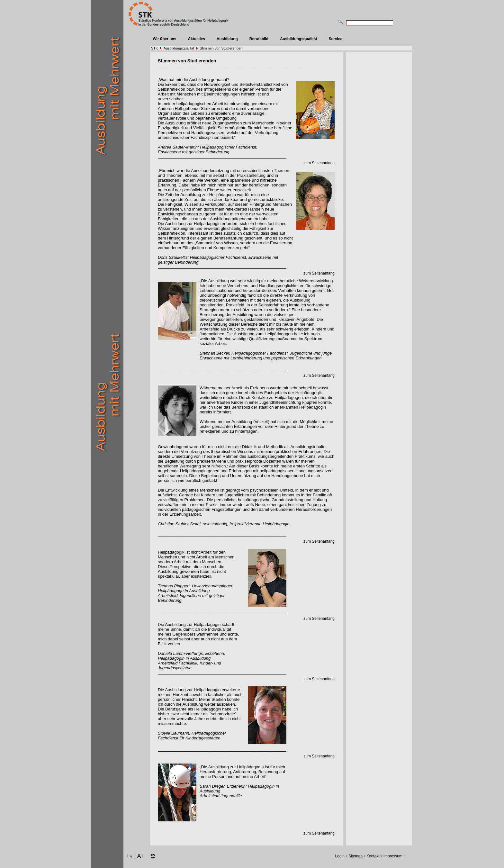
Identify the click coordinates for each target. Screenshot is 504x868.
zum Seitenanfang (319, 163)
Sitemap (355, 856)
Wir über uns (164, 39)
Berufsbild (259, 39)
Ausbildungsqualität (298, 39)
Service (336, 39)
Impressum (393, 856)
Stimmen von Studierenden (221, 48)
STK (154, 48)
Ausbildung (227, 39)
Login (340, 856)
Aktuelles (196, 39)
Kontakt (373, 856)
